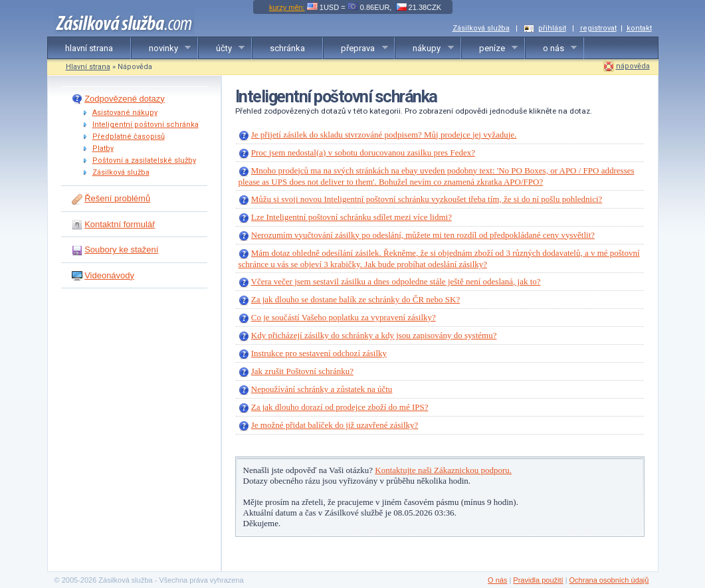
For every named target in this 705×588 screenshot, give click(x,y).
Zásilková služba (481, 28)
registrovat (598, 28)
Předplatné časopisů (129, 137)
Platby (103, 148)
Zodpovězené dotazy (125, 99)
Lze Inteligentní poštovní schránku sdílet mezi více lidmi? (352, 217)
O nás (497, 580)
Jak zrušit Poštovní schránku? (302, 371)
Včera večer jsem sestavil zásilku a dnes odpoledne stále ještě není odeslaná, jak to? (396, 281)
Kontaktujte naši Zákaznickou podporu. (443, 470)
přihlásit (552, 28)
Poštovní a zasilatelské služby (144, 160)
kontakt (639, 28)
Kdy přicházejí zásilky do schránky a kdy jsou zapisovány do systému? (374, 335)
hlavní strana (89, 48)
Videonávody (109, 275)
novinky (161, 49)
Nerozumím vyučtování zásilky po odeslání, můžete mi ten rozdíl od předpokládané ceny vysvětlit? (423, 235)
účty (222, 49)
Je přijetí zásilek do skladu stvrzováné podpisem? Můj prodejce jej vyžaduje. (384, 135)
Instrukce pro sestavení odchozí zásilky (319, 353)
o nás (552, 49)
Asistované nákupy (125, 113)
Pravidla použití (538, 580)
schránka (287, 48)
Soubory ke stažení (121, 249)
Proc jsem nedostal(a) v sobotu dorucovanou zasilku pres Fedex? (363, 152)
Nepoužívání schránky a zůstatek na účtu (322, 389)
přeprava (356, 49)
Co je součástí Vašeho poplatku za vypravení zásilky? (344, 317)
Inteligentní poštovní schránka (146, 125)
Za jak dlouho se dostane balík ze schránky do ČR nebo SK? (355, 299)
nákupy (425, 49)
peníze (490, 49)
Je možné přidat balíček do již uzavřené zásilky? (335, 425)
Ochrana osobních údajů (609, 580)
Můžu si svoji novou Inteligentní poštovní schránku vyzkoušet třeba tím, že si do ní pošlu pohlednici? (427, 199)
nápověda (633, 66)
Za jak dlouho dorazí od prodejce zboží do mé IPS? (340, 407)
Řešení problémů (117, 198)
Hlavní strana (88, 67)
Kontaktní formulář (120, 224)
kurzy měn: (287, 7)
